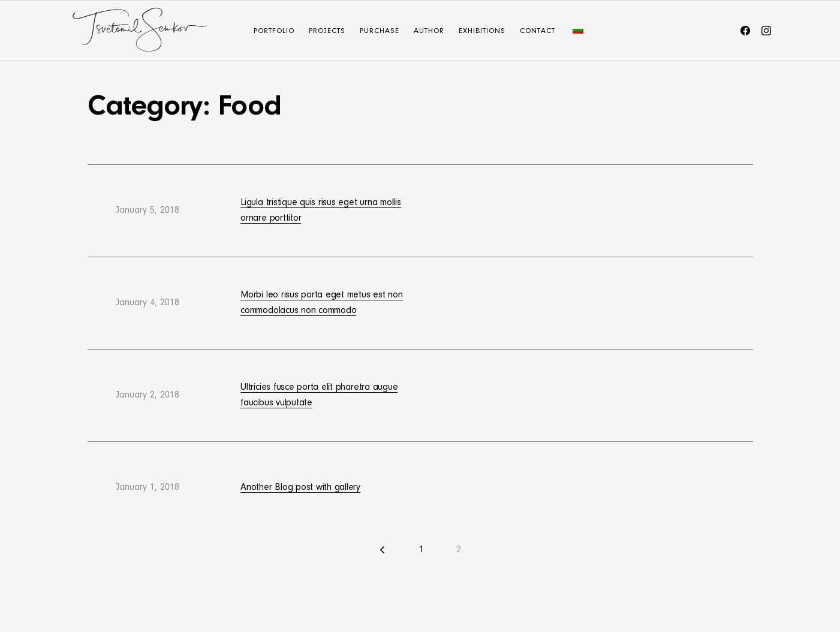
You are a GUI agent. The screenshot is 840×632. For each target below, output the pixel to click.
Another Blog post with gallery (300, 487)
